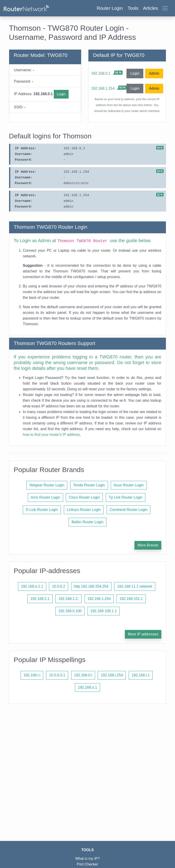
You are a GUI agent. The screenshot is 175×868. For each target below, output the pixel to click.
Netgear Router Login (47, 485)
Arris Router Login (45, 497)
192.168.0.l (83, 675)
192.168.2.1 (40, 599)
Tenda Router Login (89, 485)
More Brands (148, 545)
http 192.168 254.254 (91, 586)
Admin (154, 73)
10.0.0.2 (59, 586)
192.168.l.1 (141, 675)
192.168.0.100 (70, 611)
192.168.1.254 (103, 88)
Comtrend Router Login (129, 510)
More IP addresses (143, 634)
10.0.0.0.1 (57, 675)
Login (61, 94)
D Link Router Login (42, 510)
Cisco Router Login (84, 497)
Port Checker (87, 864)
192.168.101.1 (131, 599)
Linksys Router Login (84, 510)
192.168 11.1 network (135, 586)
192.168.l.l (32, 675)
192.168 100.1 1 (104, 611)
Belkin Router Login (87, 522)
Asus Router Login (129, 485)
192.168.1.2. (68, 599)
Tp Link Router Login (126, 497)
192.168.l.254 (112, 675)
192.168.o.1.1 (32, 586)
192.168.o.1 (88, 687)
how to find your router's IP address (51, 435)
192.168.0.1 (101, 73)
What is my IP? (87, 859)
